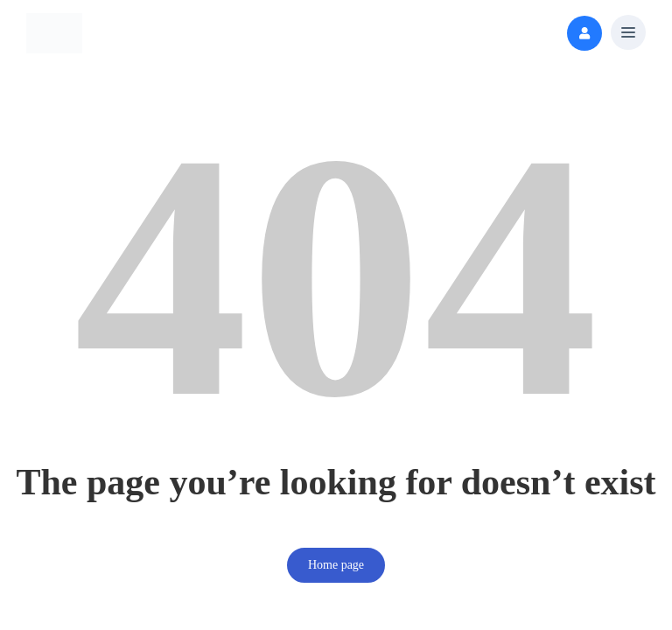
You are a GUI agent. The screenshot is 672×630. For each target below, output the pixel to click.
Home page (336, 565)
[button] (628, 34)
